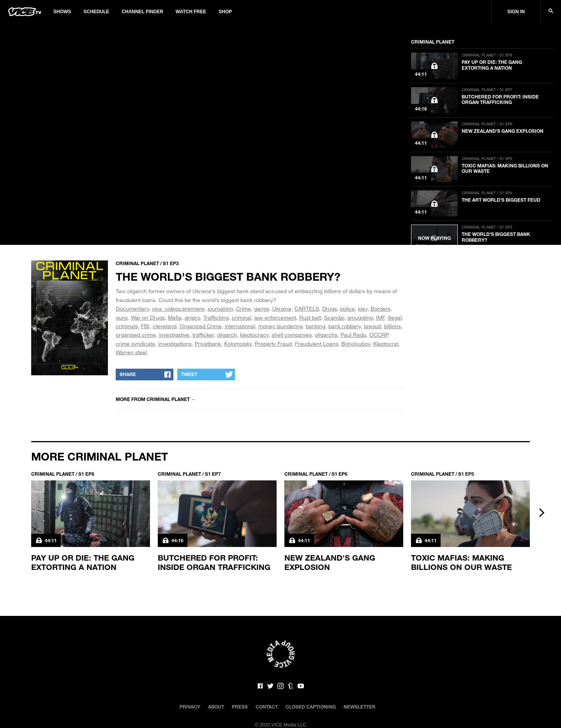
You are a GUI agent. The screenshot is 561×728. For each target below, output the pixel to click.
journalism (220, 309)
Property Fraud (273, 344)
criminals (127, 326)
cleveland (165, 326)
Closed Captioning (311, 707)
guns (122, 317)
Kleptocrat (386, 344)
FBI (145, 326)
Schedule (96, 12)
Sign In (516, 12)
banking (316, 326)
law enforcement (275, 317)
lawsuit (372, 326)
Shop (225, 12)
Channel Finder (142, 12)
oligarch (227, 335)
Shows (62, 12)
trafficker (203, 335)
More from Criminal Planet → (156, 399)
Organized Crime (201, 326)
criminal (242, 317)
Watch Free (191, 12)
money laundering (280, 326)
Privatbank (208, 344)
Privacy (190, 707)
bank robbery (345, 326)
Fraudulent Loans (317, 344)
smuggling (360, 317)
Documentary (132, 309)
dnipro (192, 317)
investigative (174, 335)
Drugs (330, 309)
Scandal (334, 317)
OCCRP (378, 335)
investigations (175, 344)
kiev (363, 309)
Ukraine (282, 309)
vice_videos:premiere (178, 309)
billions (393, 326)
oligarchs (326, 335)
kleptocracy (254, 335)
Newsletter (360, 707)
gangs (262, 309)
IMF (380, 317)
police (348, 309)
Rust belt (310, 317)
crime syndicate (135, 344)
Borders (380, 309)
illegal (395, 317)
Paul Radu (353, 335)
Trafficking (216, 317)
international (240, 326)
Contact (267, 707)
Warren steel (131, 352)
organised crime (136, 335)
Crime (243, 309)
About (216, 707)
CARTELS (307, 309)
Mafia (175, 317)
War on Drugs (148, 317)
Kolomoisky (238, 344)
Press (240, 707)
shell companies (292, 335)
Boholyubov (356, 344)
